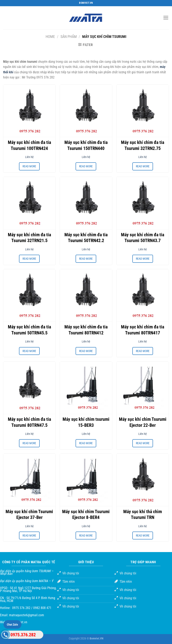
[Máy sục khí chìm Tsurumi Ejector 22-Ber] (143, 388)
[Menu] (166, 18)
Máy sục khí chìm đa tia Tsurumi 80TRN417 (143, 330)
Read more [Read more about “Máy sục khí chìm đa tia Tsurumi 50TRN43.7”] (143, 259)
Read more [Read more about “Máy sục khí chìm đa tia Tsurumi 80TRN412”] (86, 351)
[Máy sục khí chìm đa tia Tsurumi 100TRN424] (29, 111)
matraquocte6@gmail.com (27, 615)
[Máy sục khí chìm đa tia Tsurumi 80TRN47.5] (29, 388)
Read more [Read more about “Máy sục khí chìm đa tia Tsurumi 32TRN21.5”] (29, 259)
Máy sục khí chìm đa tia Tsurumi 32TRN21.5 (29, 238)
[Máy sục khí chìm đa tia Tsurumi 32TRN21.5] (29, 203)
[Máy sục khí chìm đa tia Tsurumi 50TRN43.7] (143, 203)
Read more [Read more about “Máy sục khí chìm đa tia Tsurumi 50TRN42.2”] (86, 259)
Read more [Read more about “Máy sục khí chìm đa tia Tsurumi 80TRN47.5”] (29, 443)
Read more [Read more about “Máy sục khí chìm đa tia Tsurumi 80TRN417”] (143, 351)
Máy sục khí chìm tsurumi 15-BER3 (86, 422)
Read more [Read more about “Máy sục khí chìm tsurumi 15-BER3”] (86, 443)
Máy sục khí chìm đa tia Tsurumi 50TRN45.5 (29, 330)
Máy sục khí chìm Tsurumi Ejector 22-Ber (143, 422)
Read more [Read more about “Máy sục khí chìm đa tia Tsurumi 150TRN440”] (86, 166)
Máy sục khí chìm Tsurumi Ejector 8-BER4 (86, 515)
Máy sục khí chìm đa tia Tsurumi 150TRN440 (86, 145)
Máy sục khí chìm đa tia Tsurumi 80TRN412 (86, 330)
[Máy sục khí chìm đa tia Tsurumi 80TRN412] (86, 295)
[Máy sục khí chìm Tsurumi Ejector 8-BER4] (86, 480)
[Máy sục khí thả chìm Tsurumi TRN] (143, 480)
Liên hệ (29, 157)
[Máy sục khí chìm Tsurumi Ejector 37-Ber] (29, 480)
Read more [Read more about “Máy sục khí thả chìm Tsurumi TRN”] (143, 535)
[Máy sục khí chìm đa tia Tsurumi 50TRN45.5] (29, 295)
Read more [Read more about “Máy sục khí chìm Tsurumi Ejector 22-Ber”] (143, 443)
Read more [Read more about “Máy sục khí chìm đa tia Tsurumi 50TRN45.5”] (29, 351)
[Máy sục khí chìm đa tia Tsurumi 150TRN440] (86, 111)
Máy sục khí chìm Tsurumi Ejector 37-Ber (29, 515)
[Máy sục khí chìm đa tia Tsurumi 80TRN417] (143, 295)
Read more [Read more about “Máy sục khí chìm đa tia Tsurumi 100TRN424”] (29, 166)
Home (50, 37)
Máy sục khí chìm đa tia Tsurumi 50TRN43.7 (143, 238)
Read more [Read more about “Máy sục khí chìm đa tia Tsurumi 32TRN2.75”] (143, 166)
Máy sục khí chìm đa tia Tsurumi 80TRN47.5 (29, 422)
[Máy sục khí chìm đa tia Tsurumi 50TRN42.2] (86, 203)
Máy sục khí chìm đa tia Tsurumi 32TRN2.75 (143, 145)
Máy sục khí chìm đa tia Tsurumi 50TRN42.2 (86, 238)
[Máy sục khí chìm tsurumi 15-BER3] (86, 388)
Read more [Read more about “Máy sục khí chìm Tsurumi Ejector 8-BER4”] (86, 535)
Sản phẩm (69, 37)
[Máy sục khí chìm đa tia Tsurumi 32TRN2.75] (143, 111)
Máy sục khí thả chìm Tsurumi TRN (143, 515)
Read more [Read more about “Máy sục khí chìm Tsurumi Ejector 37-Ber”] (29, 535)
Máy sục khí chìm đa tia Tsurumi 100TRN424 (29, 145)
